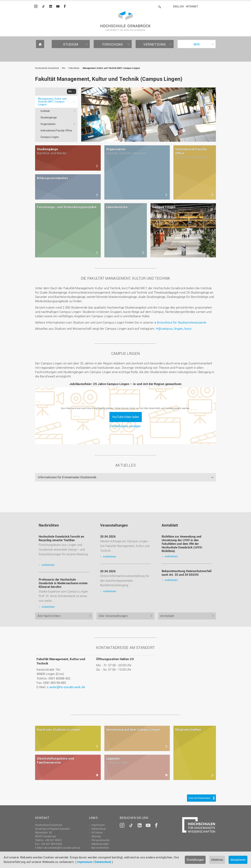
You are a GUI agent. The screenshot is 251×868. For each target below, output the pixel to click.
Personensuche (101, 840)
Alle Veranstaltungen (113, 616)
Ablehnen (217, 860)
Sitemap (96, 836)
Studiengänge (49, 117)
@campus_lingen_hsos (175, 329)
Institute (45, 111)
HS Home (97, 832)
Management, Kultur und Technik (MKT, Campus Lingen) (111, 68)
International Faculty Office (56, 130)
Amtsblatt (167, 616)
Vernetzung (155, 44)
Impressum (85, 862)
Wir (197, 44)
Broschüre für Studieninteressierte (182, 322)
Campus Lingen (50, 137)
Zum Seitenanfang (199, 798)
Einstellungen (195, 860)
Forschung (113, 44)
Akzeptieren (238, 860)
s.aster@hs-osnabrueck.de (66, 687)
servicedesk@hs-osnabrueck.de (62, 848)
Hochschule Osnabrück (47, 68)
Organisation (48, 124)
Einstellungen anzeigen (125, 426)
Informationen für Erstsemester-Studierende (67, 477)
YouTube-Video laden (126, 417)
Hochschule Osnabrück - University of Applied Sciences (125, 21)
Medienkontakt (100, 844)
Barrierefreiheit (100, 848)
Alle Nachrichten (49, 616)
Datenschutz (103, 862)
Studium (71, 44)
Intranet (192, 6)
